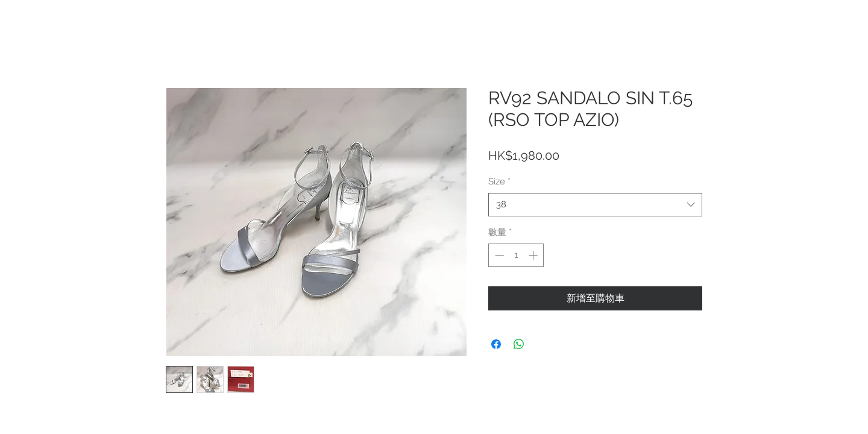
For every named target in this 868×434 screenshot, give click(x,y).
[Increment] (534, 255)
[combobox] (595, 205)
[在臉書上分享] (496, 344)
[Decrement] (498, 255)
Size (499, 181)
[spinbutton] (516, 255)
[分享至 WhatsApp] (519, 344)
